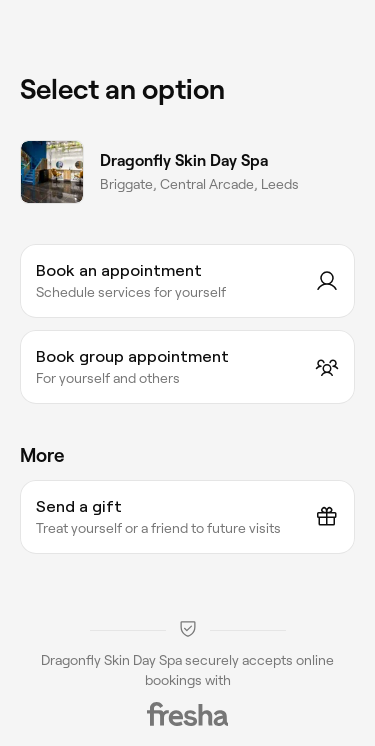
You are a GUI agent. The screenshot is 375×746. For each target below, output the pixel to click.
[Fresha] (188, 714)
